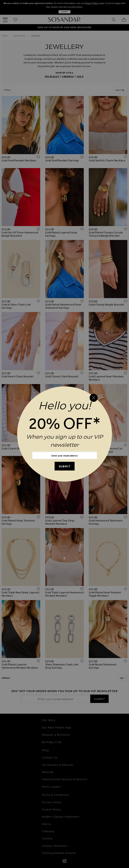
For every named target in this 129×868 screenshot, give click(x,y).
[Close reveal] (94, 398)
